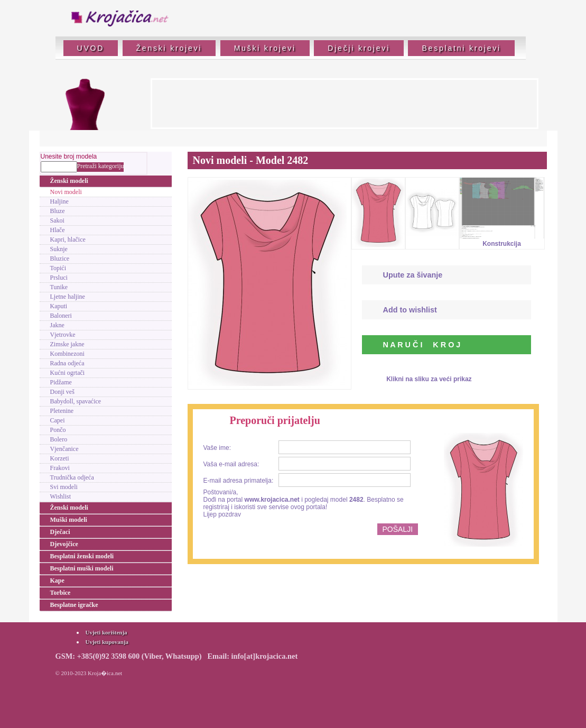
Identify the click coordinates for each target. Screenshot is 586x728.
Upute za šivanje (413, 275)
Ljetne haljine (68, 297)
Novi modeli (66, 192)
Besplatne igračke (74, 605)
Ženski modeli (69, 181)
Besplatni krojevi (461, 48)
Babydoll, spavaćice (76, 401)
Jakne (57, 325)
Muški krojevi (265, 48)
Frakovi (60, 468)
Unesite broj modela (69, 156)
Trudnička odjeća (72, 477)
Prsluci (59, 278)
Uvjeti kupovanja (107, 642)
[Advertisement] (345, 104)
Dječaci (60, 532)
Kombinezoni (67, 354)
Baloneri (61, 316)
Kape (57, 580)
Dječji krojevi (359, 48)
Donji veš (62, 392)
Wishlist (61, 496)
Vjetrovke (63, 335)
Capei (58, 420)
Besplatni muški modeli (82, 568)
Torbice (61, 593)
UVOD (91, 48)
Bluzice (60, 259)
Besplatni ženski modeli (82, 556)
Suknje (59, 249)
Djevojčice (64, 544)
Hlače (58, 230)
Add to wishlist (410, 310)
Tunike (59, 287)
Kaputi (59, 306)
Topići (58, 268)
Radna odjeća (67, 363)
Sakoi (57, 220)
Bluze (58, 211)
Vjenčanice (64, 449)
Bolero (59, 439)
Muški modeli (69, 520)
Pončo (58, 430)
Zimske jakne (67, 344)
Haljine (59, 201)
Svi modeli (64, 487)
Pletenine (62, 411)
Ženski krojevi (169, 48)
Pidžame (61, 382)
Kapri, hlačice (68, 239)
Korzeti (60, 458)
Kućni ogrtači (68, 373)
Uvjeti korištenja (106, 632)
